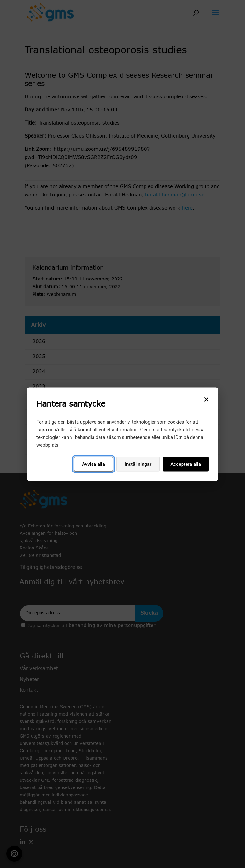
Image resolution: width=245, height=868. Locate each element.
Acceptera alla (186, 464)
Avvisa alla (93, 464)
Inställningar (138, 464)
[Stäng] (206, 399)
